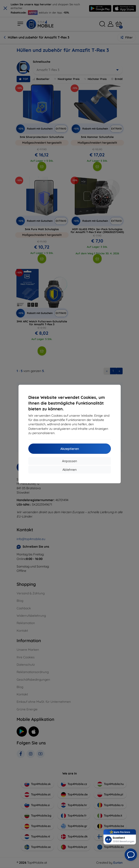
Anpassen (69, 461)
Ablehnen (69, 470)
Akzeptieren (70, 449)
